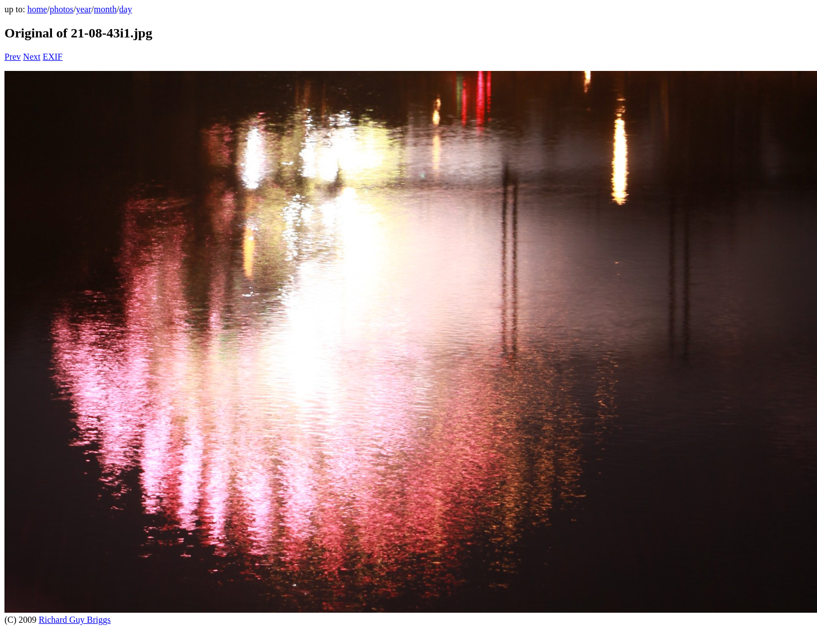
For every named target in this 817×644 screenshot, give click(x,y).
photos (62, 9)
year (84, 9)
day (125, 9)
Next (32, 57)
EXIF (52, 57)
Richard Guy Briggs (75, 620)
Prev (13, 57)
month (105, 9)
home (37, 9)
